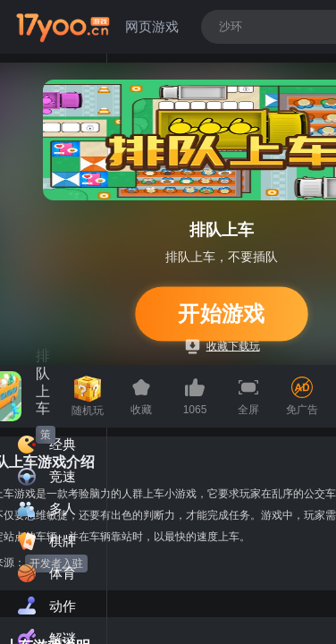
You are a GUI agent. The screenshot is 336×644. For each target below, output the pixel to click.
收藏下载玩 (223, 347)
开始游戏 (222, 314)
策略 (46, 436)
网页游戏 (152, 26)
